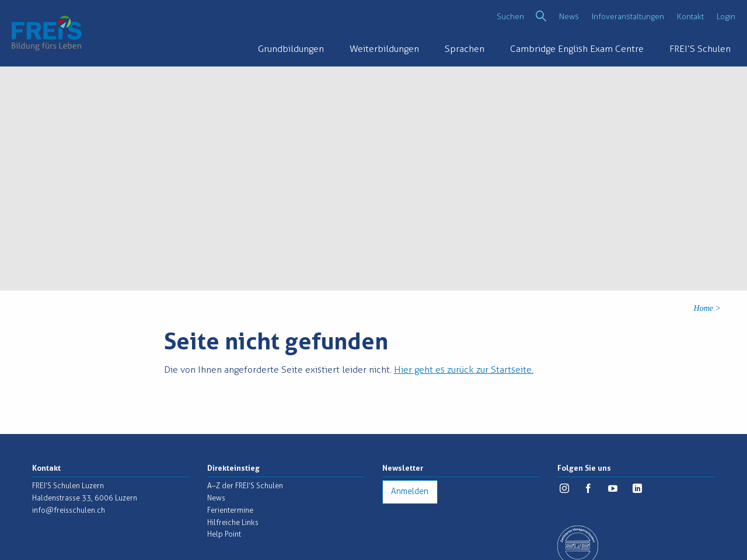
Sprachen (465, 49)
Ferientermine (230, 510)
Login (726, 16)
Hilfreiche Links (233, 522)
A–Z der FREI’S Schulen (245, 486)
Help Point (224, 534)
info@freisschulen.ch (69, 510)
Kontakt (690, 16)
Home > (707, 308)
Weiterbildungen (384, 49)
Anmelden (410, 491)
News (569, 16)
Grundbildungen (291, 49)
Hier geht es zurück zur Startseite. (464, 370)
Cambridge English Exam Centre (577, 49)
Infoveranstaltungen (628, 16)
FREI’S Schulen (700, 49)
